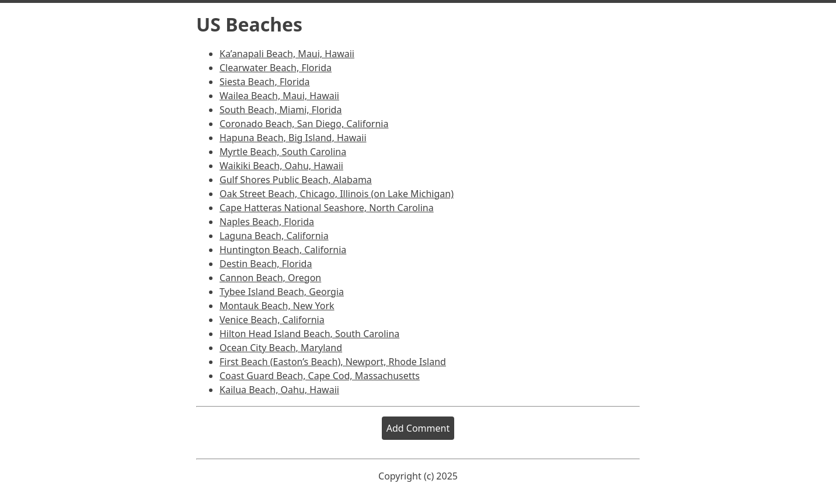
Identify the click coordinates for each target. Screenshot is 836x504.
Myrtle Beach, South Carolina (283, 152)
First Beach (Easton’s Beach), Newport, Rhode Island (333, 362)
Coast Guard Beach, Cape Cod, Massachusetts (320, 376)
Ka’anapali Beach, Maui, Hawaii (287, 54)
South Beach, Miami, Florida (281, 110)
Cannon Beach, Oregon (270, 278)
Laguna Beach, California (274, 236)
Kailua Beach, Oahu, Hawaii (279, 390)
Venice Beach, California (272, 320)
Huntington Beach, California (283, 250)
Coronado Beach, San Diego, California (304, 124)
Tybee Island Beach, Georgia (282, 292)
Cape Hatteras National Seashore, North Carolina (327, 208)
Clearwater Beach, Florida (276, 68)
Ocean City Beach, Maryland (281, 348)
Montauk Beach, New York (277, 306)
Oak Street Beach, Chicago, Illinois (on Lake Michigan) (337, 194)
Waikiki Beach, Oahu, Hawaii (281, 166)
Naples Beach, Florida (267, 222)
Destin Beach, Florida (266, 264)
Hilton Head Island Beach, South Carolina (309, 334)
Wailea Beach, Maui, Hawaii (279, 96)
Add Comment (418, 428)
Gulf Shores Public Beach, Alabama (296, 180)
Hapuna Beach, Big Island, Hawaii (293, 138)
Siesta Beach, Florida (265, 82)
